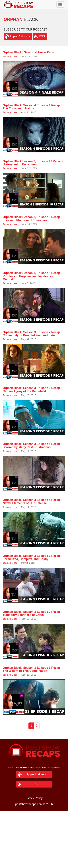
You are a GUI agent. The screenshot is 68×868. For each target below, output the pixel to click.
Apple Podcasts (20, 36)
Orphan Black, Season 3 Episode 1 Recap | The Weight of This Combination (32, 669)
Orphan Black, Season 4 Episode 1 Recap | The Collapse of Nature (32, 107)
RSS (42, 36)
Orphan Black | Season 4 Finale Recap (29, 52)
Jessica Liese (10, 56)
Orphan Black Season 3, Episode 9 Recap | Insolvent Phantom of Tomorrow (32, 219)
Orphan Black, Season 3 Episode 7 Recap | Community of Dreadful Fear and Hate (32, 334)
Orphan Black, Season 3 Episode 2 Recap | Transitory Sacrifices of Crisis (32, 613)
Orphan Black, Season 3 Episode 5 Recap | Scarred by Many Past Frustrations (32, 446)
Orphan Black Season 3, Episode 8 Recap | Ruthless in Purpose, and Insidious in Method (32, 276)
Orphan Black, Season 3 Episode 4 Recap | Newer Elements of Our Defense (32, 501)
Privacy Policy (34, 798)
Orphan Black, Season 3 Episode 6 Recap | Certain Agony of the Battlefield (32, 390)
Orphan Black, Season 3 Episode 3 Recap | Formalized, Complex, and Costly (32, 557)
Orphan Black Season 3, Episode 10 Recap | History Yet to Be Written (33, 163)
